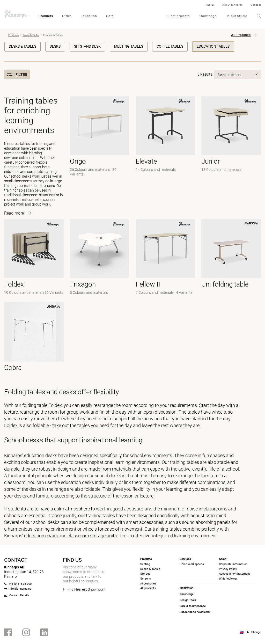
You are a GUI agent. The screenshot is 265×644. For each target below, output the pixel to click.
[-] (100, 154)
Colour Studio (237, 16)
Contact (256, 5)
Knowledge (207, 16)
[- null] (165, 257)
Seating (145, 564)
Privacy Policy (228, 569)
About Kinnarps (233, 5)
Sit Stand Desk (87, 46)
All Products (241, 35)
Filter (17, 75)
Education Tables (213, 46)
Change (256, 632)
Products (46, 16)
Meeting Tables (129, 46)
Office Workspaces (192, 564)
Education (89, 16)
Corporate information (233, 564)
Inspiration (186, 588)
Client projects (178, 16)
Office (67, 16)
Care (110, 16)
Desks (55, 46)
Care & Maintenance (193, 606)
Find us (210, 5)
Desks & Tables (31, 35)
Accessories (148, 584)
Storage (145, 574)
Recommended (238, 75)
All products (148, 588)
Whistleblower (228, 579)
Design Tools (188, 600)
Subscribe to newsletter (195, 612)
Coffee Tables (170, 46)
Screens (146, 579)
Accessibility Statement (234, 574)
